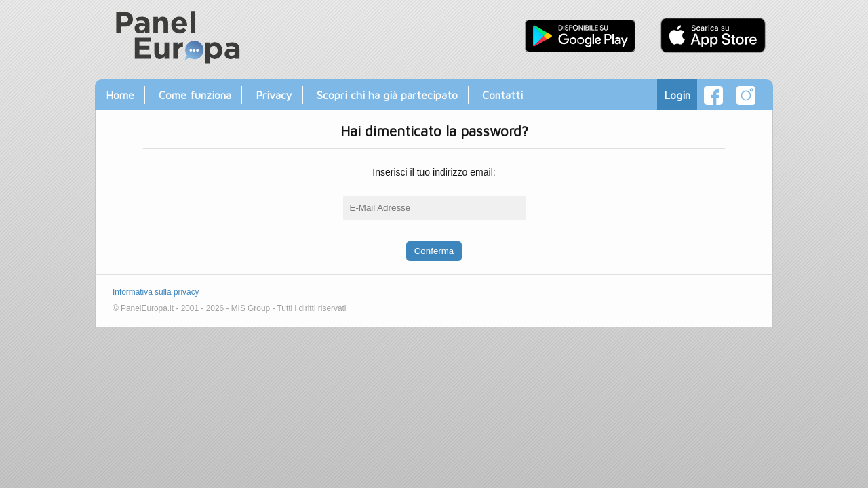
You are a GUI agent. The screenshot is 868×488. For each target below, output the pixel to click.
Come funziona (195, 95)
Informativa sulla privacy (156, 292)
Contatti (502, 95)
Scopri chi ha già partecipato (387, 95)
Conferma (434, 251)
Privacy (274, 95)
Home (120, 95)
